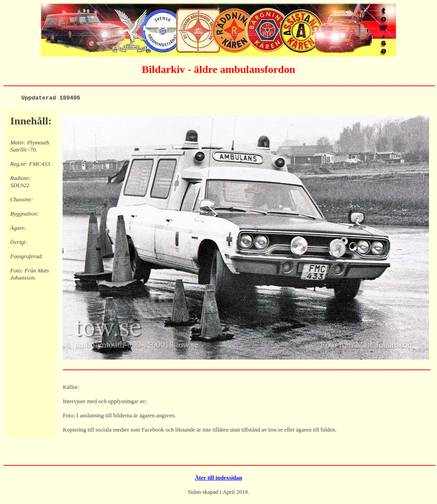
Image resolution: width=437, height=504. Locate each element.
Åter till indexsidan (219, 479)
